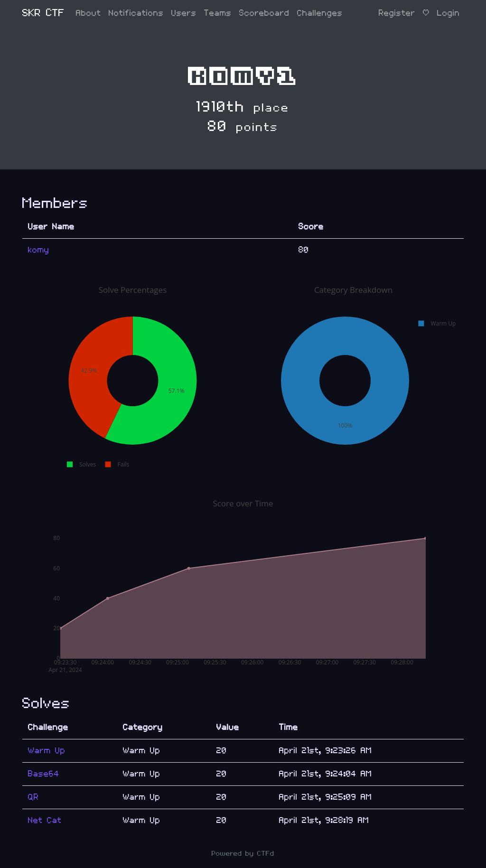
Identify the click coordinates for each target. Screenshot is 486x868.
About (89, 13)
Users (184, 13)
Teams (218, 13)
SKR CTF (43, 13)
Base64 (44, 774)
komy (39, 250)
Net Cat (45, 820)
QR (33, 797)
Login (449, 13)
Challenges (320, 13)
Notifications (136, 13)
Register (397, 13)
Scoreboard (264, 13)
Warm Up (47, 751)
